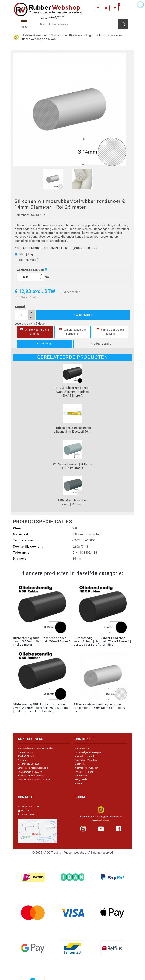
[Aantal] (25, 315)
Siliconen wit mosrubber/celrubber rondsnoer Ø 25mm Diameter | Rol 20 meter (99, 708)
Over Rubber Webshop (86, 760)
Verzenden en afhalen (85, 756)
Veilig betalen (81, 779)
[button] (41, 275)
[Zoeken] (76, 24)
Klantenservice (82, 748)
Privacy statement (84, 772)
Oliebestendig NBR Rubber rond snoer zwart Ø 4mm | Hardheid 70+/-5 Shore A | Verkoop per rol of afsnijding (102, 641)
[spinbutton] (30, 277)
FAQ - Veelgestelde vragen (88, 752)
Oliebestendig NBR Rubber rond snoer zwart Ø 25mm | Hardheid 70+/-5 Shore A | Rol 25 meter (42, 641)
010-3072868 (33, 764)
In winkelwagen (83, 315)
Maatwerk (80, 764)
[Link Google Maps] (38, 830)
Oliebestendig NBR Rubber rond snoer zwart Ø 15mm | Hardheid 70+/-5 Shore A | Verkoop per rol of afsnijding (42, 708)
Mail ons (25, 811)
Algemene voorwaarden (86, 768)
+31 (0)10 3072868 (30, 807)
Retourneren (81, 776)
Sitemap (79, 783)
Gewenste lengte (30, 270)
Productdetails (101, 344)
